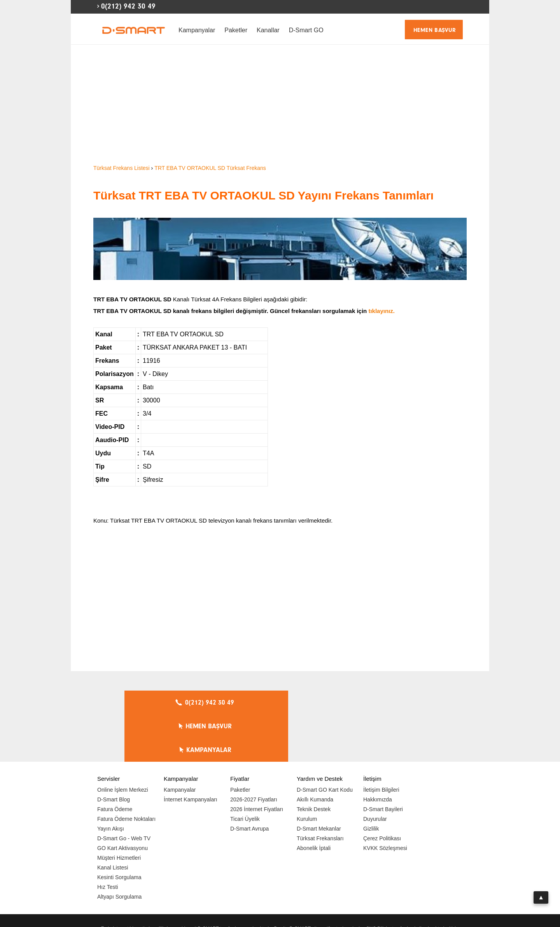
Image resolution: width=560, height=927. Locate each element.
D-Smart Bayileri (383, 762)
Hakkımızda (378, 752)
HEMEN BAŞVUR (435, 30)
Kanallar (268, 30)
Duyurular (375, 771)
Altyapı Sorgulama (119, 849)
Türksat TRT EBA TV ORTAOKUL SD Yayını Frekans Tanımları (263, 195)
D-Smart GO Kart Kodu (325, 742)
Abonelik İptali (314, 801)
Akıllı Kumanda (315, 752)
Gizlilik (371, 781)
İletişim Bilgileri (381, 742)
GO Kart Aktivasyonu (122, 801)
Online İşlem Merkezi (123, 742)
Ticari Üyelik (245, 771)
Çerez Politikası (382, 791)
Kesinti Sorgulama (119, 830)
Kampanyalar (197, 30)
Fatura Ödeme (115, 762)
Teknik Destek (314, 762)
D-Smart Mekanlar (319, 781)
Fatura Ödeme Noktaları (126, 771)
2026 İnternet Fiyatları (257, 762)
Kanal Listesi (113, 820)
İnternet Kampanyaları (191, 752)
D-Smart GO (306, 30)
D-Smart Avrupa (249, 781)
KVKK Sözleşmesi (385, 801)
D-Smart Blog (114, 752)
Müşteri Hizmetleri (119, 810)
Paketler (236, 30)
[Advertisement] (280, 105)
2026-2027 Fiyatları (254, 752)
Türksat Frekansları (320, 791)
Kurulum (307, 771)
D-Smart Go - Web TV (124, 791)
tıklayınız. (381, 311)
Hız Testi (108, 840)
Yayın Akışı (111, 781)
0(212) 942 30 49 (128, 6)
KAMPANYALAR (385, 703)
